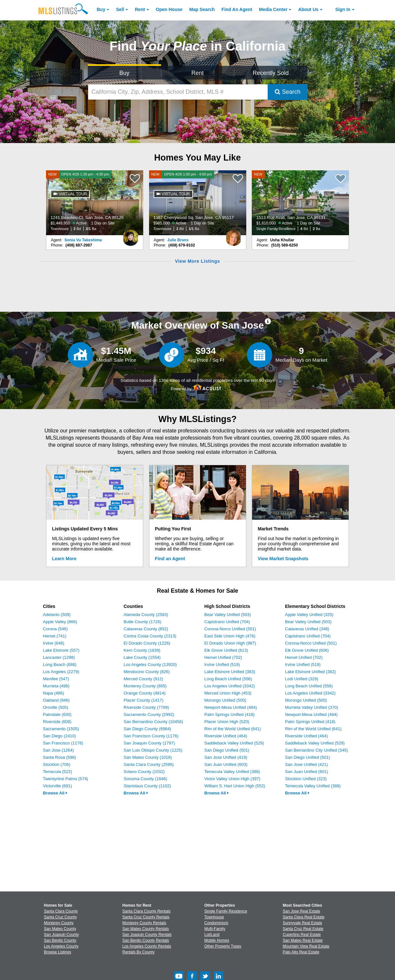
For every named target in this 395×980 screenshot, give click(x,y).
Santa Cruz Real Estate (303, 929)
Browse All (55, 793)
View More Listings (197, 261)
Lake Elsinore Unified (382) (311, 672)
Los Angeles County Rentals (147, 946)
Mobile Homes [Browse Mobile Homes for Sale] (217, 940)
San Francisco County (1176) (151, 736)
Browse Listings (58, 952)
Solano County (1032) (144, 772)
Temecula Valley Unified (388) (232, 772)
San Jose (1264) (58, 750)
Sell (120, 9)
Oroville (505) (56, 707)
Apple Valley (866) (60, 622)
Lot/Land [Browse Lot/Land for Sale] (212, 935)
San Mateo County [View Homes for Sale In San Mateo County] (60, 929)
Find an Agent (170, 559)
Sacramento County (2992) (149, 714)
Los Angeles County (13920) (150, 665)
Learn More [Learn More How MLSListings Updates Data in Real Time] (64, 559)
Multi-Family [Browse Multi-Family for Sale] (215, 929)
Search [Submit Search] (288, 92)
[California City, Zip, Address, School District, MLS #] (178, 92)
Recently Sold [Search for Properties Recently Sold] (271, 73)
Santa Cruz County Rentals (146, 917)
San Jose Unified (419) (226, 757)
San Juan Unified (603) (226, 764)
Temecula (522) (58, 772)
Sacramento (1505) (61, 729)
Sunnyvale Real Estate (302, 923)
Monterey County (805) (145, 686)
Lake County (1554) (142, 657)
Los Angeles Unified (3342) (230, 686)
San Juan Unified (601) (307, 772)
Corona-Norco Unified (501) (230, 629)
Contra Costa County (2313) (150, 636)
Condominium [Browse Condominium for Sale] (216, 923)
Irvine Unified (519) (222, 665)
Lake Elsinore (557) (61, 650)
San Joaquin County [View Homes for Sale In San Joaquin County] (62, 935)
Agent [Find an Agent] (237, 9)
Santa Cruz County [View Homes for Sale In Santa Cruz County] (60, 917)
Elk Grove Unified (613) (226, 650)
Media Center (273, 9)
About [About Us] (308, 9)
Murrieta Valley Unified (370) (312, 707)
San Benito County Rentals (146, 940)
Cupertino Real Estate (302, 935)
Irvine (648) (54, 643)
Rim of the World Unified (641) (233, 729)
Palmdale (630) (57, 714)
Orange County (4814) (145, 693)
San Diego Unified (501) (227, 750)
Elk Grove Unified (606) (307, 650)
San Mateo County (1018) (148, 757)
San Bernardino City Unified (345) (317, 750)
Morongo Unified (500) (225, 700)
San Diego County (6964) (148, 729)
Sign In (343, 9)
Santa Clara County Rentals (147, 911)
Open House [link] (169, 9)
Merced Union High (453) (228, 693)
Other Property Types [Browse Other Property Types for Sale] (223, 946)
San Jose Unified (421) (307, 764)
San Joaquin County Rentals (147, 935)
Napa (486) (54, 693)
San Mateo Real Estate (303, 940)
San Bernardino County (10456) (154, 722)
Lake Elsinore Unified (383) (230, 672)
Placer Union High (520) (227, 722)
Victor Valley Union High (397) (232, 779)
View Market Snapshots (283, 559)
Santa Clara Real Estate (304, 917)
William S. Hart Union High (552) (235, 786)
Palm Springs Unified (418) (230, 714)
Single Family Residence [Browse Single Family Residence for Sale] (226, 911)
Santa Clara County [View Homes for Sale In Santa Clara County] (61, 911)
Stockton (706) (57, 764)
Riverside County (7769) (146, 707)
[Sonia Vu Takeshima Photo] (131, 235)
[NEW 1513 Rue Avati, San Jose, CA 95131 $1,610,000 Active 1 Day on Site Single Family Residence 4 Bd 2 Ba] (300, 203)
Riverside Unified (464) (226, 736)
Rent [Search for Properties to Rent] (197, 73)
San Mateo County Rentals (146, 929)
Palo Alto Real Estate (301, 952)
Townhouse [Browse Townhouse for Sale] (214, 917)
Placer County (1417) (144, 700)
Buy (101, 9)
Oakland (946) (56, 700)
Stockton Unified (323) (306, 779)
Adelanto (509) (57, 615)
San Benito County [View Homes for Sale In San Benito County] (60, 940)
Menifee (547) (56, 679)
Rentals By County (139, 952)
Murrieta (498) (56, 686)
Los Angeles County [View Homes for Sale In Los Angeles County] (61, 946)
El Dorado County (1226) (147, 643)
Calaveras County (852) (146, 629)
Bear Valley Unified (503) (228, 615)
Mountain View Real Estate (306, 946)
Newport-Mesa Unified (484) (231, 707)
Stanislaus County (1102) (147, 786)
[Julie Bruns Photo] (234, 235)
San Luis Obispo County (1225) (153, 750)
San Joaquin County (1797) (149, 743)
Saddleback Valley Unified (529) (234, 743)
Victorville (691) (58, 786)
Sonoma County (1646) (145, 779)
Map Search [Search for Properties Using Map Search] (202, 9)
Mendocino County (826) (147, 672)
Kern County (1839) (142, 650)
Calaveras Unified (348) (307, 629)
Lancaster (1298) (59, 657)
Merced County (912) (144, 679)
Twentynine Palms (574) (66, 779)
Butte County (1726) (143, 622)
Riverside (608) (57, 722)
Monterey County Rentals (144, 923)
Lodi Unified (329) (302, 679)
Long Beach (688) (60, 665)
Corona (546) (56, 629)
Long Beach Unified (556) (228, 679)
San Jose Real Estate (302, 911)
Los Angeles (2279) (61, 672)
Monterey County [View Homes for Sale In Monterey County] (59, 923)
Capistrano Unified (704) (227, 622)
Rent (140, 9)
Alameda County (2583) (146, 615)
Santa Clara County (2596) (149, 764)
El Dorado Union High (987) (230, 643)
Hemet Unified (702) (223, 657)
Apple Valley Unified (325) (309, 615)
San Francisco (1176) (63, 743)
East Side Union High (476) (230, 636)
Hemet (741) (55, 636)
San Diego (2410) (60, 736)
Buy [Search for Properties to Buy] (124, 73)
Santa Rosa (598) (60, 757)
